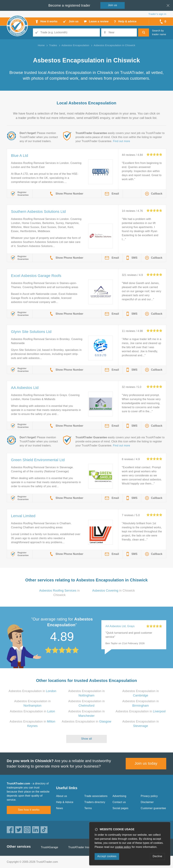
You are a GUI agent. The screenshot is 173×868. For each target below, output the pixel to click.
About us (62, 796)
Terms (88, 808)
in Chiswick (114, 591)
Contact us (119, 802)
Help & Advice (65, 802)
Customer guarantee (153, 808)
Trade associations (96, 796)
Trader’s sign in (157, 14)
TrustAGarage (50, 847)
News (60, 808)
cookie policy (123, 847)
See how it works (29, 810)
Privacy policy (149, 796)
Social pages (120, 808)
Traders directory (95, 802)
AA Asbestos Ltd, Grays (120, 626)
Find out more (122, 141)
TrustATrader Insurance (83, 847)
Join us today (146, 763)
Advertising (119, 796)
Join (113, 5)
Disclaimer (147, 802)
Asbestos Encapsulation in (33, 691)
